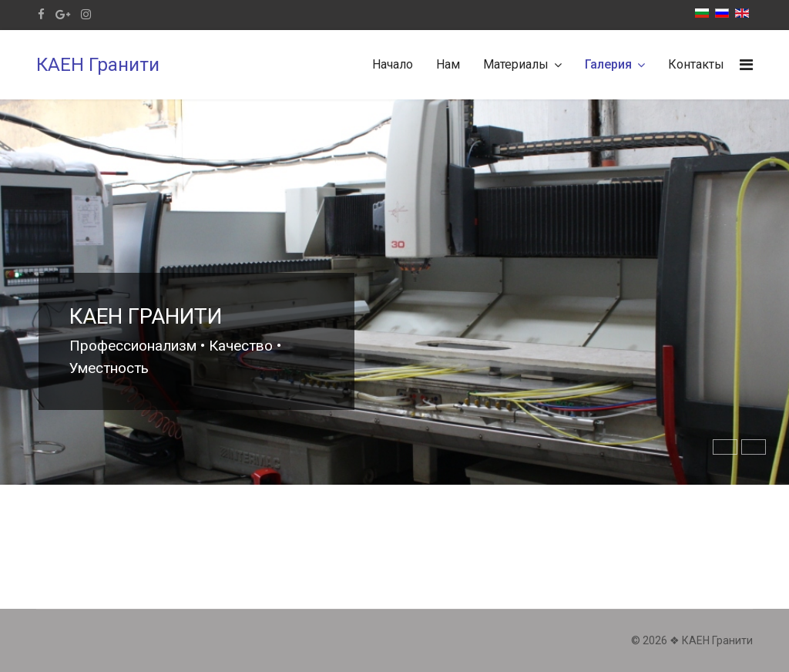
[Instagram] (86, 15)
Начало (393, 64)
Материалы (516, 64)
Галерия (608, 64)
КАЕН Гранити (98, 65)
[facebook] (41, 15)
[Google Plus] (63, 15)
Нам (448, 64)
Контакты (696, 64)
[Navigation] (746, 65)
